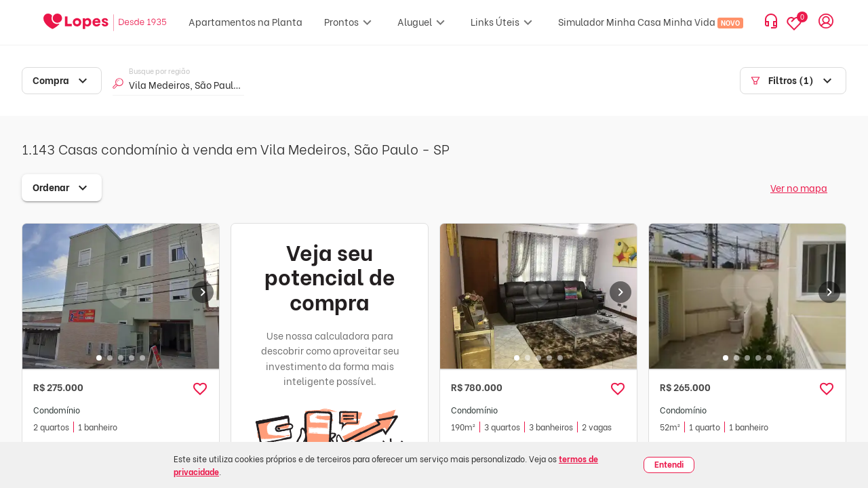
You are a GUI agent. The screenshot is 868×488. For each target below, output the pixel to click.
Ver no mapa (799, 187)
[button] (200, 389)
